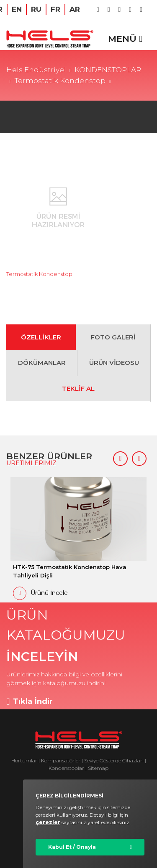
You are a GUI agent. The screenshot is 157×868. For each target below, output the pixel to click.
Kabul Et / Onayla (72, 847)
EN (17, 9)
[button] (120, 459)
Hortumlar (24, 760)
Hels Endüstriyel (36, 70)
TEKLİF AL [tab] (78, 388)
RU (36, 9)
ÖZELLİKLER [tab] (41, 337)
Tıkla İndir (30, 701)
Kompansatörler (61, 760)
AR (75, 9)
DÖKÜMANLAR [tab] (42, 363)
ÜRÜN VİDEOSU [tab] (114, 363)
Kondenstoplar (66, 768)
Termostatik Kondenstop (60, 81)
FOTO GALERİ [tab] (113, 337)
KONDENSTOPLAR (108, 70)
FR (55, 9)
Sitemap (98, 768)
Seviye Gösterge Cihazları (114, 760)
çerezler (48, 822)
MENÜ (125, 39)
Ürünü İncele (40, 593)
